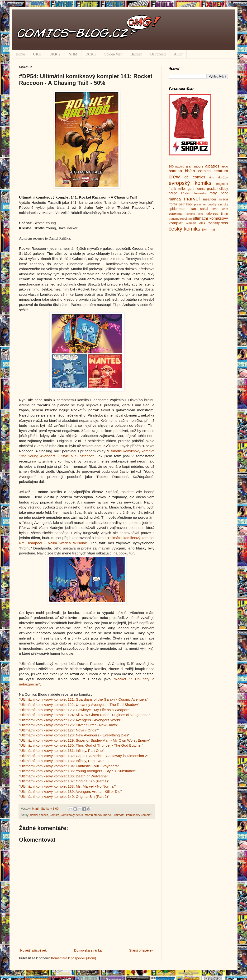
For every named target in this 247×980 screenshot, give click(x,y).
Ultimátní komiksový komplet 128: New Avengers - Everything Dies (74, 735)
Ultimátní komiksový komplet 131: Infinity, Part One (61, 751)
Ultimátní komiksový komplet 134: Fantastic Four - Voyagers (69, 766)
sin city (223, 204)
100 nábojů (176, 167)
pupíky (212, 204)
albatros (212, 166)
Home (20, 54)
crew (174, 177)
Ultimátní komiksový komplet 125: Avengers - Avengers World (70, 720)
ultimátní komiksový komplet (133, 815)
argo (225, 166)
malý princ (219, 193)
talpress (212, 213)
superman (176, 213)
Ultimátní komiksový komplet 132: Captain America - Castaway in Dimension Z (84, 756)
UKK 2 (55, 54)
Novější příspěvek (33, 950)
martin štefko (93, 815)
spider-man (177, 209)
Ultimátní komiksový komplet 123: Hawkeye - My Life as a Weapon (74, 710)
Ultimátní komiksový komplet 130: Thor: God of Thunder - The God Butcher (81, 745)
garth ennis (197, 189)
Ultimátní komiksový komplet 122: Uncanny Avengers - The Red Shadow (79, 705)
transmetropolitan (180, 219)
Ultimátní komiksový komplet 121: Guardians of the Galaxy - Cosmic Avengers (83, 699)
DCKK (91, 54)
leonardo (200, 193)
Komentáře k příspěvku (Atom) (74, 958)
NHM (73, 54)
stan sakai (199, 209)
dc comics (195, 177)
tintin (224, 213)
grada (211, 189)
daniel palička (39, 815)
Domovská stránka (88, 950)
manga (175, 199)
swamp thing (195, 214)
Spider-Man (113, 54)
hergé (173, 193)
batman (175, 171)
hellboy (223, 189)
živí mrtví (208, 229)
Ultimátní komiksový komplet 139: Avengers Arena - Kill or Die (70, 792)
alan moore (195, 166)
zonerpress (218, 223)
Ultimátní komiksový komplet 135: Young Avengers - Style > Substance (78, 771)
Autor (178, 54)
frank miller (177, 189)
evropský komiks (190, 183)
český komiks (184, 229)
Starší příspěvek (141, 950)
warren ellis (195, 223)
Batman (136, 54)
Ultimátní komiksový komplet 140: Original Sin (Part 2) (64, 796)
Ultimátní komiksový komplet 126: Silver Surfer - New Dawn (68, 725)
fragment (222, 184)
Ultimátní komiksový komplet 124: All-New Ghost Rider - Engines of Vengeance (84, 715)
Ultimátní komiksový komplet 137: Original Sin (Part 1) (64, 781)
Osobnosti (158, 54)
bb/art (190, 171)
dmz (212, 177)
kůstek (185, 193)
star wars (220, 209)
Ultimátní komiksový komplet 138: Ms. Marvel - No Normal (67, 786)
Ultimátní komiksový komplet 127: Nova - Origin (59, 730)
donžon (223, 177)
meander (210, 199)
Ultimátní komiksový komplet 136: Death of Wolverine (63, 776)
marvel (108, 815)
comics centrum (213, 171)
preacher (200, 204)
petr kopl (186, 204)
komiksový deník (72, 815)
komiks (55, 815)
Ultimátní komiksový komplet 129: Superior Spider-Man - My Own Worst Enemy (85, 740)
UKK (37, 54)
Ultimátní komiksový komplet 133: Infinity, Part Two (61, 761)
